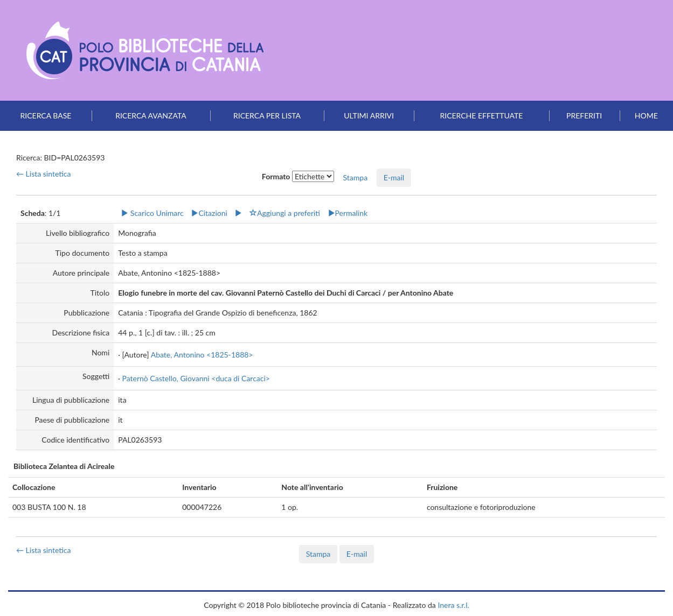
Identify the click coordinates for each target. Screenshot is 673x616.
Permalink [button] (348, 213)
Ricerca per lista (267, 115)
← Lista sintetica (44, 174)
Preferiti (584, 115)
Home (646, 115)
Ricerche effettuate (481, 115)
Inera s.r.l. (453, 605)
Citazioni (209, 213)
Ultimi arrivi (369, 115)
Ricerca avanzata (151, 115)
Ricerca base (46, 115)
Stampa (318, 554)
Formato (276, 176)
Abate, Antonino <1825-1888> (202, 355)
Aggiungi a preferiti (285, 213)
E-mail (394, 177)
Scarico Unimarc (152, 213)
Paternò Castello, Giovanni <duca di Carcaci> (196, 378)
